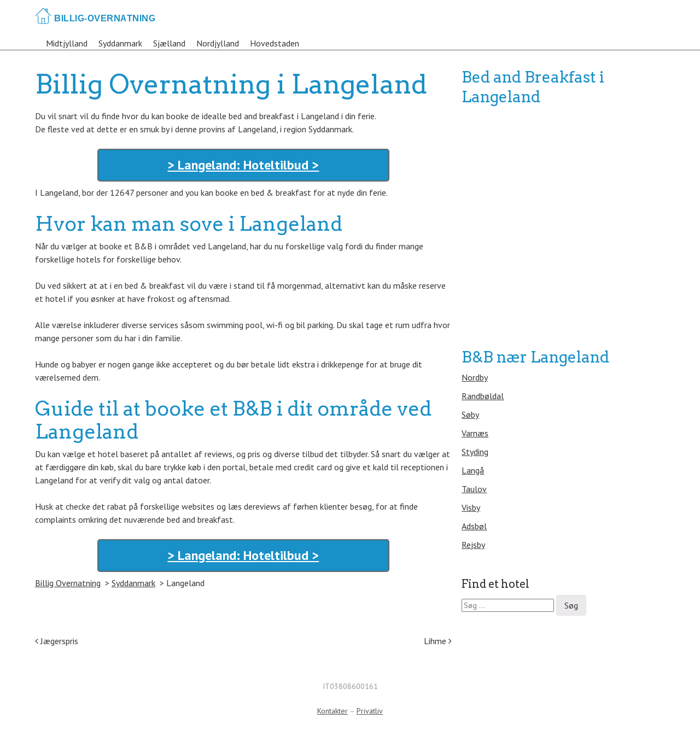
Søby (470, 414)
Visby (471, 507)
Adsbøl (474, 526)
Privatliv (370, 711)
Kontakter (332, 711)
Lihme (438, 641)
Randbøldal (483, 396)
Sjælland (169, 43)
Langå (473, 470)
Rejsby (473, 545)
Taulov (474, 489)
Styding (475, 452)
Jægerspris (57, 641)
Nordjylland (218, 43)
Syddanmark (120, 43)
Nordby (475, 377)
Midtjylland (67, 43)
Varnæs (475, 433)
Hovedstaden (275, 43)
